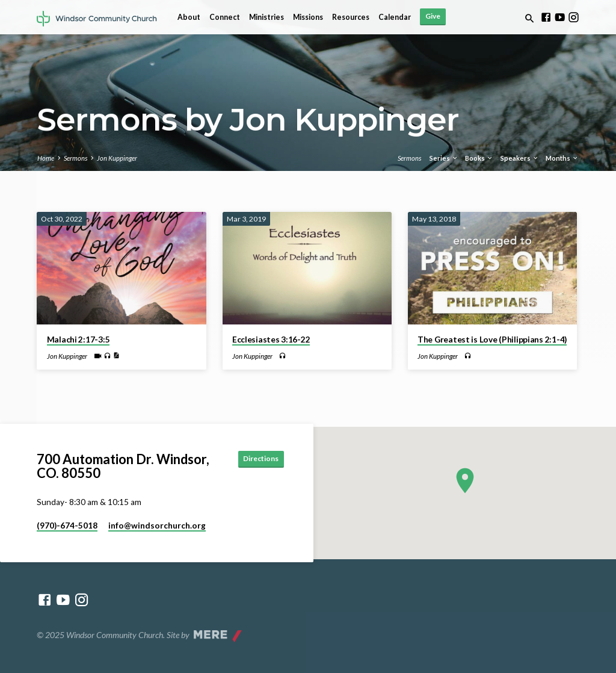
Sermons (75, 158)
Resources (351, 17)
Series (444, 158)
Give (433, 16)
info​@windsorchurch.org (157, 526)
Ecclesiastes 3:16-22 (271, 340)
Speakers (520, 158)
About (189, 17)
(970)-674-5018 (67, 526)
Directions (257, 459)
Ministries (266, 17)
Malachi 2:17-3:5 (79, 340)
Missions (308, 17)
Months (562, 158)
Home (46, 158)
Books (479, 158)
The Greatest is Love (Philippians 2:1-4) (492, 340)
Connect (225, 17)
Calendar (395, 17)
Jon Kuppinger (117, 158)
